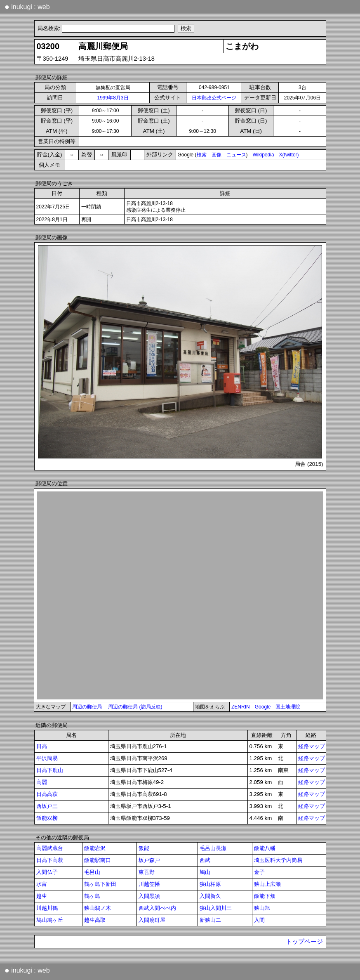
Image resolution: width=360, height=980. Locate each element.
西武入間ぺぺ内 (157, 908)
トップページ (304, 942)
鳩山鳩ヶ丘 (50, 920)
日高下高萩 (50, 860)
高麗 (42, 782)
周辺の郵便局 (87, 707)
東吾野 (147, 872)
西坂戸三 (47, 806)
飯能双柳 (47, 818)
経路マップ (312, 746)
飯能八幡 (265, 848)
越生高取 (95, 920)
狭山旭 (262, 908)
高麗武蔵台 (50, 848)
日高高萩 (47, 794)
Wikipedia (264, 155)
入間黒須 (149, 896)
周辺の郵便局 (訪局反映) (135, 707)
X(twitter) (289, 155)
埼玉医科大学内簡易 (278, 860)
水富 (42, 884)
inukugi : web (27, 7)
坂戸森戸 (149, 860)
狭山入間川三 (216, 908)
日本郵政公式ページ (214, 98)
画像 (216, 155)
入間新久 (210, 896)
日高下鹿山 (50, 770)
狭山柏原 (210, 884)
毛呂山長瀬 (213, 848)
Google (263, 707)
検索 (202, 155)
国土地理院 (288, 707)
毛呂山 (92, 872)
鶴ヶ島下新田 (100, 884)
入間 (259, 920)
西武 (205, 860)
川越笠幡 (149, 884)
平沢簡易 (47, 758)
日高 (42, 746)
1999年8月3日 (113, 98)
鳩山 (205, 872)
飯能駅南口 (98, 860)
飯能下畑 (265, 896)
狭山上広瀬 (267, 884)
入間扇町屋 (152, 920)
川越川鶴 (47, 908)
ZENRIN (241, 707)
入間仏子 (47, 872)
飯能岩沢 (95, 848)
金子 (259, 872)
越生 (42, 896)
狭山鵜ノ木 (98, 908)
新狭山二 (210, 920)
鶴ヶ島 (92, 896)
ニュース (236, 155)
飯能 (144, 848)
